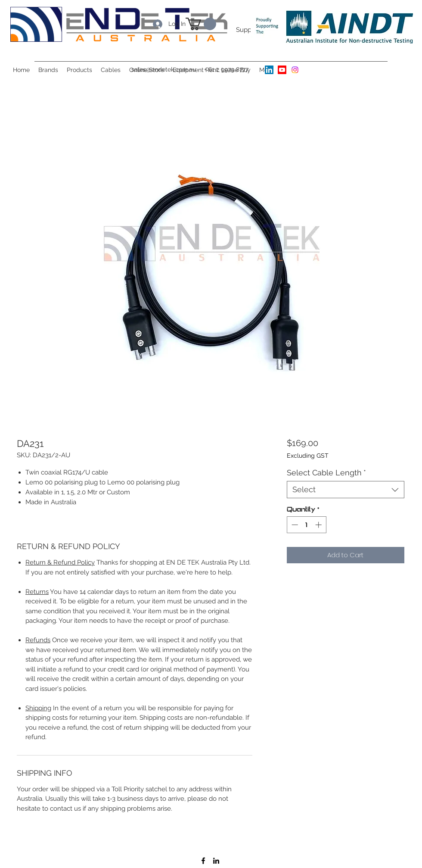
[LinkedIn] (269, 70)
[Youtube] (282, 70)
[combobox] (346, 490)
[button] (48, 70)
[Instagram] (295, 70)
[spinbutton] (306, 525)
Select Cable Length (326, 473)
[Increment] (319, 525)
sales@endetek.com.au (164, 69)
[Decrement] (294, 525)
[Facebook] (203, 861)
